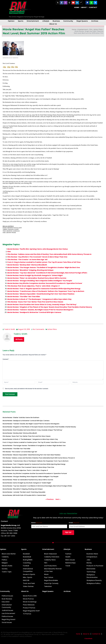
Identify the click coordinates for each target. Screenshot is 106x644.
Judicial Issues (7, 610)
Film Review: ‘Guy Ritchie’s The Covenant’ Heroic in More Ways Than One (37, 257)
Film (91, 29)
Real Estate (91, 569)
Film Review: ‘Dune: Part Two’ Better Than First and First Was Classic (35, 302)
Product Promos (29, 608)
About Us (53, 24)
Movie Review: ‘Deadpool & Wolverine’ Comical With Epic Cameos (34, 312)
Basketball (27, 557)
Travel (68, 566)
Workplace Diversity (94, 580)
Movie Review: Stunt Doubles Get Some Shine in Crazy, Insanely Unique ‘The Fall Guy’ (42, 305)
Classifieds (88, 639)
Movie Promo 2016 (30, 596)
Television (48, 586)
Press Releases (29, 605)
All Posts (19, 339)
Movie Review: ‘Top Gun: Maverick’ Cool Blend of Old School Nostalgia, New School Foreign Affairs (47, 273)
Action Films (98, 29)
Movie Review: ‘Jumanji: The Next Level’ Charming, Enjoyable (24, 492)
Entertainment (33, 21)
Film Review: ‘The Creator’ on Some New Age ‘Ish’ (28, 260)
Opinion (11, 21)
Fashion (68, 554)
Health (68, 557)
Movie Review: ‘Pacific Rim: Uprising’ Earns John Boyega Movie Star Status (38, 249)
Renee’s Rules (7, 566)
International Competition (28, 570)
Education (6, 602)
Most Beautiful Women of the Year (53, 570)
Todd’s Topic (7, 572)
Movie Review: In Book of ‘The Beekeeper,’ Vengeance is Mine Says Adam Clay (39, 299)
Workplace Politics (94, 583)
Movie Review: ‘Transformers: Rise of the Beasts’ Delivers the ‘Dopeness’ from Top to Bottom (46, 291)
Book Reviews (7, 599)
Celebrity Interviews (52, 557)
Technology (91, 572)
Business (56, 21)
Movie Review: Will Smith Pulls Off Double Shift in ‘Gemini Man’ (24, 495)
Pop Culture (49, 577)
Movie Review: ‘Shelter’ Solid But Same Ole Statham (21, 418)
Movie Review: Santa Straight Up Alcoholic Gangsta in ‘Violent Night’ (35, 275)
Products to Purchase (95, 566)
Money (89, 563)
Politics (4, 560)
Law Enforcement (8, 613)
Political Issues (7, 596)
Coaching (27, 563)
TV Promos (27, 614)
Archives (95, 21)
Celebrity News (50, 560)
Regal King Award (8, 619)
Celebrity (5, 557)
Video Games (28, 586)
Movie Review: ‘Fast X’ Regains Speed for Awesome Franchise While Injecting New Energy (44, 289)
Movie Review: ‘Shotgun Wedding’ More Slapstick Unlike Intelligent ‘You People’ (40, 281)
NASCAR (26, 580)
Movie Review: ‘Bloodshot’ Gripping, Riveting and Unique (30, 270)
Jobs (88, 560)
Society (5, 569)
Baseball (26, 554)
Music (46, 574)
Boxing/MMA (28, 560)
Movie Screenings (30, 602)
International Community (7, 606)
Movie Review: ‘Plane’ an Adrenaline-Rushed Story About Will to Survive (37, 278)
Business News (92, 554)
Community (68, 21)
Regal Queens (82, 21)
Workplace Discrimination (92, 576)
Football (26, 566)
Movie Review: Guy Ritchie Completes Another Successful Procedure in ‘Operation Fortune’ (45, 283)
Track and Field (29, 583)
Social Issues (7, 622)
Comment (6, 359)
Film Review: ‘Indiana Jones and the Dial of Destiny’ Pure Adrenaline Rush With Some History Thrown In (49, 254)
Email (74, 523)
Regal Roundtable (51, 580)
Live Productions (50, 566)
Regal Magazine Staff (31, 611)
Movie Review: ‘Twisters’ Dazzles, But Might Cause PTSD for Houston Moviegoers (40, 310)
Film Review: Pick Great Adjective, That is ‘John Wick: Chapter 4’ (34, 286)
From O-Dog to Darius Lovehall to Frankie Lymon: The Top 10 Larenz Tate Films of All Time (44, 262)
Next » (58, 499)
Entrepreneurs (92, 557)
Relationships (70, 563)
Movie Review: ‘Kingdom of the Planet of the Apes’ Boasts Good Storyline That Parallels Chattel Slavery (50, 307)
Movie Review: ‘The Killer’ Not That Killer (24, 297)
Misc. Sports (28, 577)
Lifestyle (46, 21)
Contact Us (96, 634)
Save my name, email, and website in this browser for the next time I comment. (27, 389)
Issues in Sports (29, 574)
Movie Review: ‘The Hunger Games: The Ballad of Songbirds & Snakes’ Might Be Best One (44, 267)
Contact (4, 521)
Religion (5, 563)
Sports (21, 21)
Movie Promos (28, 599)
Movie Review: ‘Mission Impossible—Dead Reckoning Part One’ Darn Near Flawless (41, 294)
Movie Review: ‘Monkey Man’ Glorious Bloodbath (27, 265)
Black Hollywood (50, 554)
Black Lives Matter (9, 554)
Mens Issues (70, 560)
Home (74, 29)
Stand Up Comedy (51, 583)
